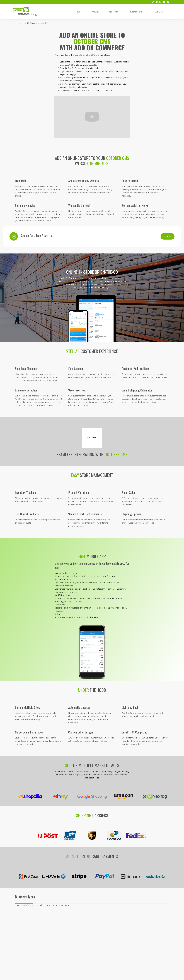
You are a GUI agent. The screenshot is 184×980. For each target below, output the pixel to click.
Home (79, 12)
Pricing (95, 12)
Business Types (137, 12)
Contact (159, 12)
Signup (168, 236)
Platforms (114, 12)
